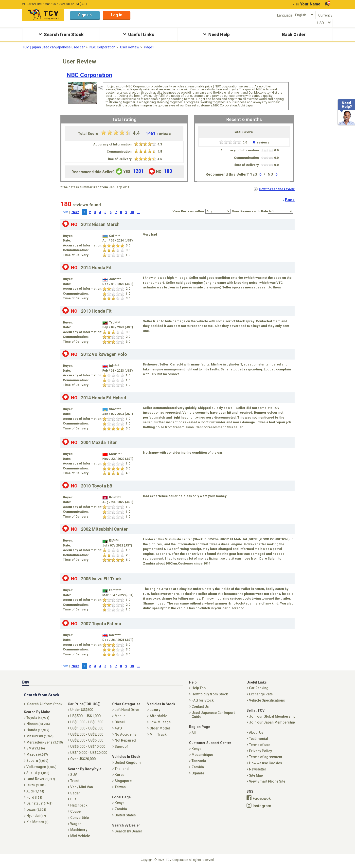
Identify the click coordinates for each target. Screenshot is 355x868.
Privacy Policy (260, 751)
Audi (35, 791)
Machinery (79, 830)
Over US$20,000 (83, 759)
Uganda (198, 773)
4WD (118, 728)
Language (285, 15)
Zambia (121, 809)
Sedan (75, 793)
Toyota (38, 718)
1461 (151, 133)
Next (75, 212)
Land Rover (41, 779)
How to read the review (274, 189)
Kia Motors (37, 822)
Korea (120, 775)
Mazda (37, 754)
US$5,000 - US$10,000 (88, 747)
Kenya (120, 803)
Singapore (123, 781)
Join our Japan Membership (272, 722)
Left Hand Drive (127, 710)
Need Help (216, 34)
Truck (75, 781)
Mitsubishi (40, 736)
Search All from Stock (45, 704)
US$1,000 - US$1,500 (87, 722)
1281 (138, 171)
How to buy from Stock (210, 694)
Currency (325, 15)
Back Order (294, 34)
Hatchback (79, 805)
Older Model (160, 728)
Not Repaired (125, 740)
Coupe (75, 811)
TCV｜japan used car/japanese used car (53, 47)
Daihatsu (39, 803)
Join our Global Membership (272, 716)
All (194, 733)
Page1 (149, 47)
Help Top (199, 688)
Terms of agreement (266, 757)
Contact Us (200, 707)
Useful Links (138, 34)
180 (167, 171)
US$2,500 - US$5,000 (87, 740)
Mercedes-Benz (45, 742)
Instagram (262, 806)
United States (125, 815)
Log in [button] (117, 15)
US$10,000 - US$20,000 (89, 753)
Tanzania (199, 761)
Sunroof (121, 747)
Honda (38, 730)
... (139, 212)
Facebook (262, 798)
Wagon (76, 824)
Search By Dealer (128, 831)
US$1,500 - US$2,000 (87, 728)
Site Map (256, 775)
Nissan (38, 724)
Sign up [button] (85, 15)
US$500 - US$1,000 (85, 716)
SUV (74, 775)
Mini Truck (158, 734)
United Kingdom (128, 763)
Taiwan (120, 787)
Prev (64, 212)
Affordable (158, 716)
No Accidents (125, 734)
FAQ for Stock (203, 700)
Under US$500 (82, 710)
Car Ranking (259, 688)
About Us (256, 732)
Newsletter (258, 769)
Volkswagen (41, 767)
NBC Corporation (102, 47)
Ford (34, 797)
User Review (130, 47)
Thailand (122, 769)
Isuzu (36, 785)
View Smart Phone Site (267, 781)
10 (132, 212)
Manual (121, 716)
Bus (73, 799)
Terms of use (260, 745)
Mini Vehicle (80, 836)
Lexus (36, 809)
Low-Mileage (160, 722)
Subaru (37, 761)
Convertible (80, 818)
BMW (36, 748)
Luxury (155, 710)
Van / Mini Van (82, 787)
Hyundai (36, 816)
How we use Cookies (266, 763)
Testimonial (258, 739)
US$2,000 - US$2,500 (87, 734)
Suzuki (38, 773)
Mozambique (202, 755)
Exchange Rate (261, 694)
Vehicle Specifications (267, 700)
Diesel (120, 722)
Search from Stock (61, 34)
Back (290, 200)
